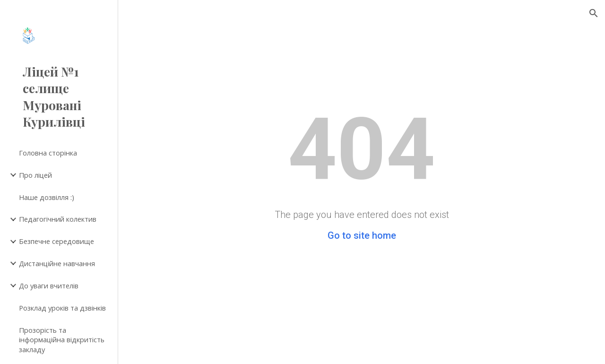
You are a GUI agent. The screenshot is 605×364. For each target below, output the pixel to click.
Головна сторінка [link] (48, 153)
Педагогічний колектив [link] (58, 219)
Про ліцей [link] (35, 175)
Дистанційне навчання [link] (57, 263)
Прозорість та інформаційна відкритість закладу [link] (62, 340)
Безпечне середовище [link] (56, 241)
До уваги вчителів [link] (49, 286)
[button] (594, 13)
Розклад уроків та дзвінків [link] (62, 308)
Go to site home (362, 235)
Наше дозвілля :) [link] (47, 197)
